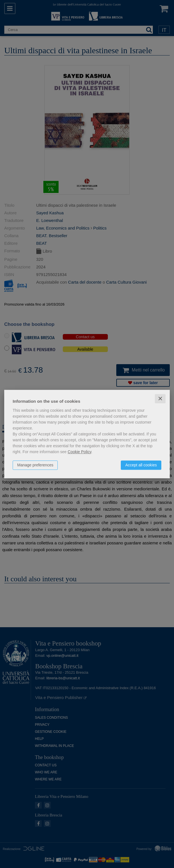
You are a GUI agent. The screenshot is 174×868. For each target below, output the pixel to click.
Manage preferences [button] (35, 465)
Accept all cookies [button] (141, 465)
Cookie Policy (79, 452)
